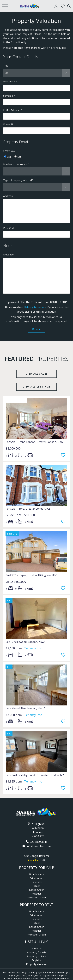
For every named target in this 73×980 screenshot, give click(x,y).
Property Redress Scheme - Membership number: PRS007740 (42, 979)
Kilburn (37, 886)
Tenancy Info (33, 648)
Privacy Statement (35, 307)
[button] (36, 73)
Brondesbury (36, 874)
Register (36, 960)
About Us (36, 948)
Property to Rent (37, 956)
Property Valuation (37, 964)
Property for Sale (37, 952)
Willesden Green (37, 897)
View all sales (37, 374)
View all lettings (37, 387)
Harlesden (36, 882)
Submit (37, 329)
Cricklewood (37, 878)
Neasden (36, 894)
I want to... (9, 151)
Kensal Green (37, 890)
